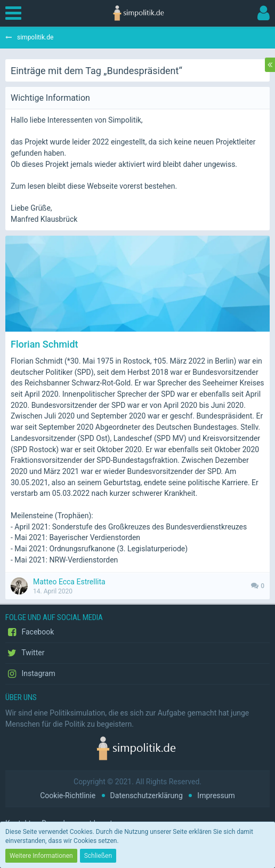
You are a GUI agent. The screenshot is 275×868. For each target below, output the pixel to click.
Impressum (216, 795)
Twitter (25, 653)
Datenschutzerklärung (147, 795)
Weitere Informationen (41, 856)
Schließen (98, 856)
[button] (16, 13)
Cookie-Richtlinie (68, 795)
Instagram (30, 674)
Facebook (30, 632)
